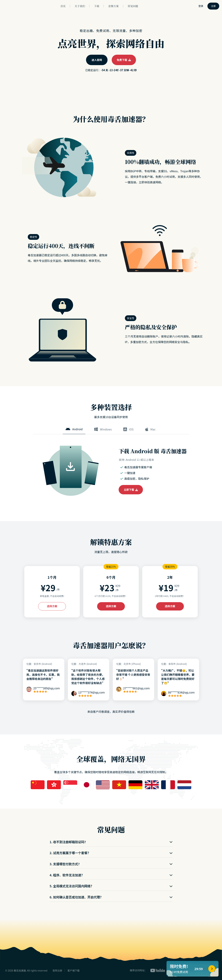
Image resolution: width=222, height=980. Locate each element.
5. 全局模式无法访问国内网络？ (111, 886)
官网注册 (57, 970)
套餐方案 (113, 6)
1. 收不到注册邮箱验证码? (111, 842)
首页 (63, 6)
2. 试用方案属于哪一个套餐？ (111, 853)
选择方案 (52, 606)
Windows (103, 429)
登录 (201, 6)
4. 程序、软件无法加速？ (111, 875)
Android (74, 429)
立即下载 (131, 490)
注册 (213, 6)
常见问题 (133, 6)
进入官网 (97, 60)
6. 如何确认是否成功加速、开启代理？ (111, 897)
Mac (150, 429)
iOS (128, 429)
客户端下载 (74, 970)
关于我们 (80, 6)
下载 (97, 6)
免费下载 (124, 60)
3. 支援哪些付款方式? (111, 864)
